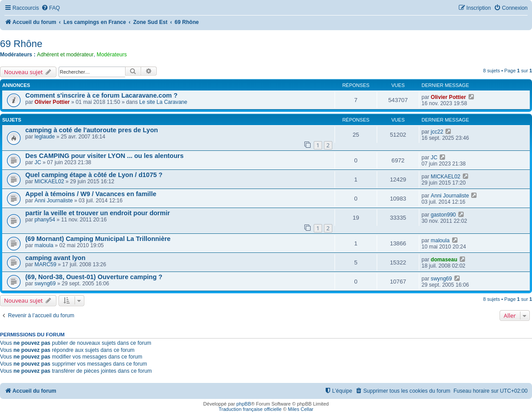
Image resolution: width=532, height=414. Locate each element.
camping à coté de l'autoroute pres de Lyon (92, 130)
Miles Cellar (301, 409)
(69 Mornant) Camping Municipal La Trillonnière (98, 239)
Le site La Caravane (163, 102)
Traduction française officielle (250, 409)
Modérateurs (112, 55)
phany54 (45, 220)
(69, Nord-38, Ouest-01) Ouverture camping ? (94, 277)
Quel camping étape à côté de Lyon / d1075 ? (94, 175)
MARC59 (45, 264)
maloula (44, 245)
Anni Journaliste (54, 201)
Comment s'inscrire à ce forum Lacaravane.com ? (101, 95)
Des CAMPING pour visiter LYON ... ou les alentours (104, 156)
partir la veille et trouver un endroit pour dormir (98, 213)
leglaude (45, 137)
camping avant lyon (55, 258)
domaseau (444, 260)
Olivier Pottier (52, 102)
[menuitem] (51, 8)
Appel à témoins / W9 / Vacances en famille (91, 194)
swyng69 (45, 284)
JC (38, 162)
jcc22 (437, 132)
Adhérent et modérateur (65, 55)
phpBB (244, 404)
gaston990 (443, 215)
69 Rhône (21, 44)
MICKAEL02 (49, 181)
